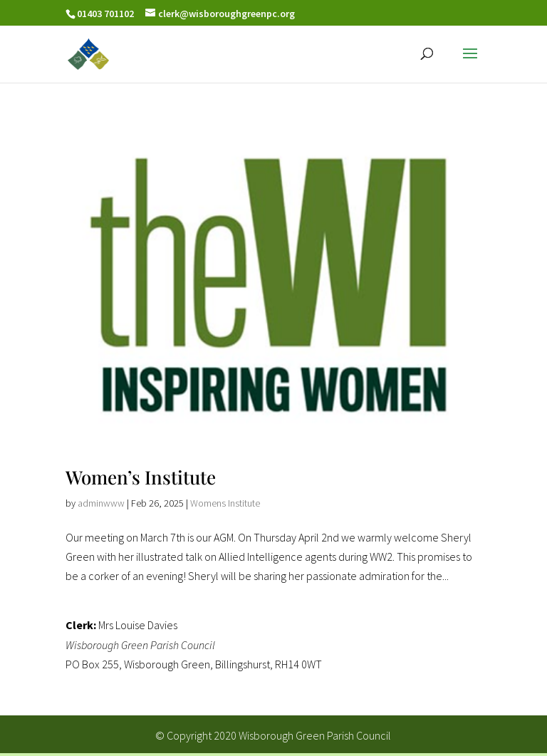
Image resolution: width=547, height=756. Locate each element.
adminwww (101, 503)
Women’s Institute (141, 477)
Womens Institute (225, 503)
